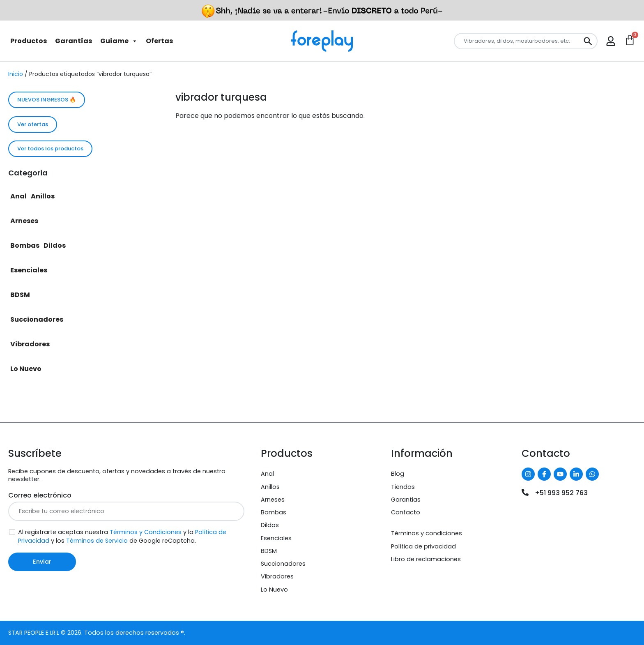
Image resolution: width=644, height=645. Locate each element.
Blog (398, 474)
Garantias (406, 500)
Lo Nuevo (26, 369)
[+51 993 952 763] (525, 492)
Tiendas (403, 487)
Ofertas (159, 41)
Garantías (74, 41)
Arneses (24, 221)
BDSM (20, 295)
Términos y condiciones (427, 533)
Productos (29, 41)
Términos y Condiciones (146, 532)
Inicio (16, 74)
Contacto (406, 512)
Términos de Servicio (97, 541)
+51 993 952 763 (561, 493)
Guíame (119, 41)
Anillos (43, 196)
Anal (18, 196)
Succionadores (37, 319)
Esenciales (29, 270)
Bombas (25, 245)
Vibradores (30, 344)
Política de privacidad (423, 546)
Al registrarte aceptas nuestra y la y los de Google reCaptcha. (122, 536)
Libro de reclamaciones (426, 559)
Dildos (55, 245)
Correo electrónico (40, 495)
